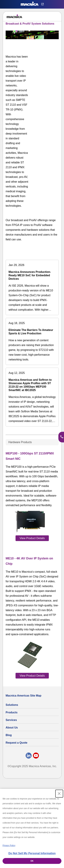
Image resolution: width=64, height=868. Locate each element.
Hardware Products (20, 442)
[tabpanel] (32, 564)
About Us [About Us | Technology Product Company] (12, 728)
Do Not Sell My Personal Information (32, 853)
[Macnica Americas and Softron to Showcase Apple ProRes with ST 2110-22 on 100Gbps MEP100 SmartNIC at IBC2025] (32, 397)
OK (32, 861)
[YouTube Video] (47, 61)
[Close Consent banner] (59, 794)
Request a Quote (16, 743)
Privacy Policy (9, 845)
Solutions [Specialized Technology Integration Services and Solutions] (12, 705)
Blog (9, 735)
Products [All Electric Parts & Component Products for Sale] (12, 712)
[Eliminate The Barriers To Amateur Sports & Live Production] (32, 341)
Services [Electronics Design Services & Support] (11, 720)
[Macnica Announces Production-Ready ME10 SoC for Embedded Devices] (32, 287)
